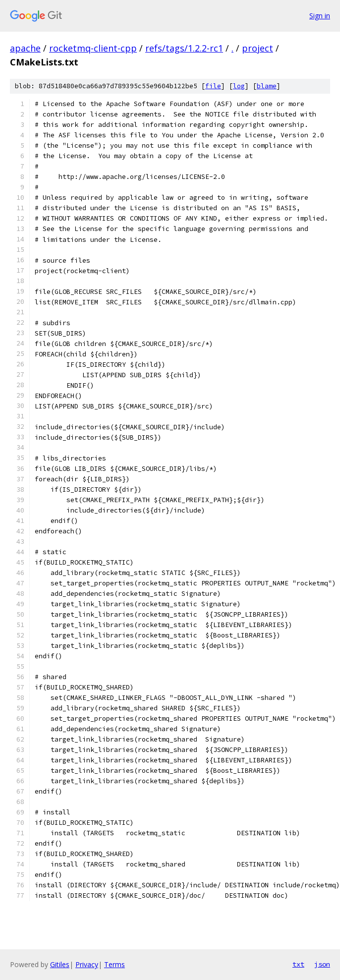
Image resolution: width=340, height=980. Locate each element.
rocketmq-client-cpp (93, 48)
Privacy (87, 964)
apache (25, 48)
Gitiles (60, 964)
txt (298, 964)
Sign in (320, 16)
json (322, 964)
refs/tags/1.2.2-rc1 (184, 48)
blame (267, 86)
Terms (114, 964)
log (239, 86)
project (257, 48)
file (213, 86)
